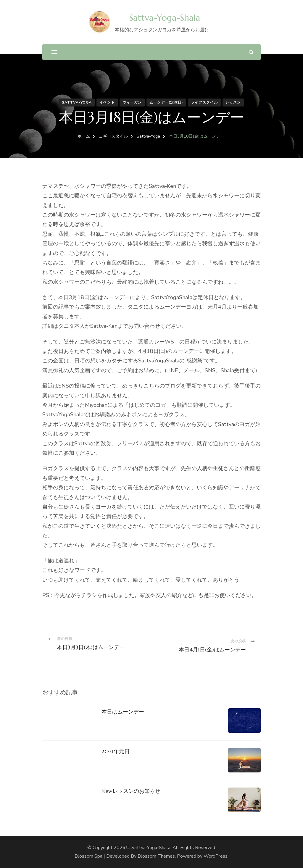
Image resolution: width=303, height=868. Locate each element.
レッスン (233, 102)
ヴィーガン (132, 102)
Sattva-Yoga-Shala (165, 18)
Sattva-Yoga (77, 102)
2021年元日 (116, 751)
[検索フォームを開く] (251, 52)
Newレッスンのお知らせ (131, 791)
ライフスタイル (204, 102)
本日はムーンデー (123, 712)
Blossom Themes (156, 856)
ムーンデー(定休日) (166, 102)
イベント (107, 102)
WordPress (216, 856)
